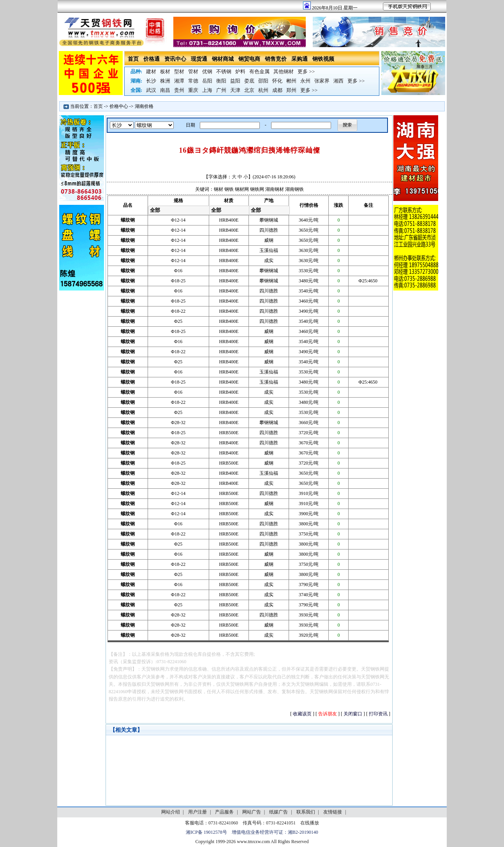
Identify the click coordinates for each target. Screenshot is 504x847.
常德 (193, 81)
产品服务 (224, 812)
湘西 (338, 81)
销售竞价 (276, 59)
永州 (305, 81)
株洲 (165, 81)
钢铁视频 (323, 59)
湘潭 (179, 81)
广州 (221, 90)
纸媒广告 (278, 812)
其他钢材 (284, 71)
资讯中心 (175, 59)
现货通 (199, 59)
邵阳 (263, 81)
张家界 (322, 81)
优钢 (207, 71)
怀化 (277, 81)
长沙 (151, 81)
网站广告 (252, 812)
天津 (235, 90)
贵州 (179, 90)
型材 (179, 71)
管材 (193, 71)
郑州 (291, 90)
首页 (133, 59)
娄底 (249, 81)
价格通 (152, 59)
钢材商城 (223, 59)
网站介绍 (171, 812)
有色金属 (259, 71)
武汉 (151, 90)
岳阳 (207, 81)
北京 (249, 90)
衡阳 (221, 81)
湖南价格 (144, 106)
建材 (151, 71)
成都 (277, 90)
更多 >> (306, 71)
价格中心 (119, 106)
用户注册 (197, 812)
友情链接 (333, 812)
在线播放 (310, 823)
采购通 (300, 59)
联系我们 (306, 812)
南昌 (165, 90)
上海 (207, 90)
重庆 (193, 90)
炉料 (240, 71)
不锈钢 (224, 71)
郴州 (291, 81)
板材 (165, 71)
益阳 (235, 81)
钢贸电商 (249, 59)
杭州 (263, 90)
